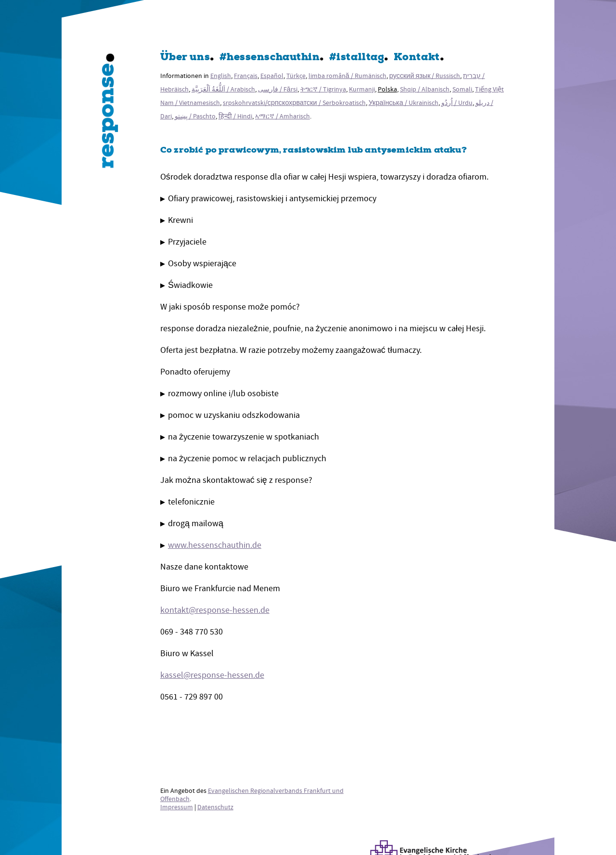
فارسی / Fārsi (278, 89)
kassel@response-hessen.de (212, 675)
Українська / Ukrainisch (404, 103)
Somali (462, 89)
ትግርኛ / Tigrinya (323, 89)
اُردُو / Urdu (457, 103)
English (221, 76)
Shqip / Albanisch (425, 89)
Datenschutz (215, 807)
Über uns (185, 58)
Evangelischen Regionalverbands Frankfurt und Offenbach (252, 795)
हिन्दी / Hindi (235, 116)
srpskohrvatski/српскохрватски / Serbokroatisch (294, 103)
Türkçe (296, 76)
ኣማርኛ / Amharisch (282, 116)
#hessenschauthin (270, 58)
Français (246, 76)
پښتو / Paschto (195, 116)
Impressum (177, 807)
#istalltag (357, 58)
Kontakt (417, 58)
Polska (387, 89)
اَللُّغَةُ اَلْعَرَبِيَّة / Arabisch (223, 89)
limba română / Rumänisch (347, 76)
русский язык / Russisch (425, 76)
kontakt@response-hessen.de (215, 610)
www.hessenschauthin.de (215, 545)
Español (272, 76)
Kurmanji (362, 89)
